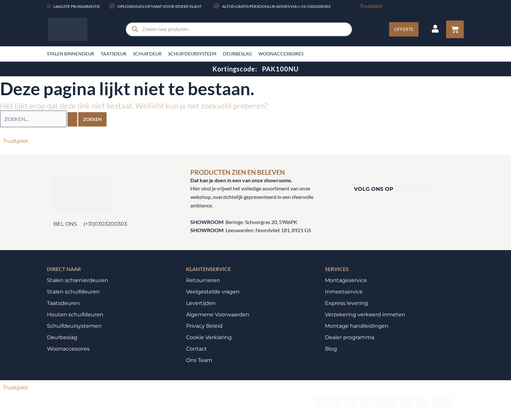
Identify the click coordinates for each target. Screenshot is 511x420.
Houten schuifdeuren (75, 314)
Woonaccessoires (281, 54)
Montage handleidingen (357, 326)
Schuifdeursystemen (74, 326)
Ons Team (199, 360)
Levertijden (201, 303)
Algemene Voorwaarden (218, 314)
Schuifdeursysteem (192, 54)
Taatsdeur (114, 54)
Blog (331, 348)
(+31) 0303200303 (314, 6)
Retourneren (203, 280)
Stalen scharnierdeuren (78, 280)
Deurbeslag (237, 54)
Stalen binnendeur (71, 54)
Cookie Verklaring (209, 337)
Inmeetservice (344, 291)
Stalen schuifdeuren (73, 291)
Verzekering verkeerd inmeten (365, 314)
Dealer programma (350, 337)
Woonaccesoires (68, 348)
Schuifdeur (147, 54)
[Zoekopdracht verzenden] (72, 119)
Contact (197, 348)
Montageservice (346, 280)
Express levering (346, 303)
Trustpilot (371, 6)
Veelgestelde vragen (213, 291)
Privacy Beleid (204, 326)
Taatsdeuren (63, 303)
